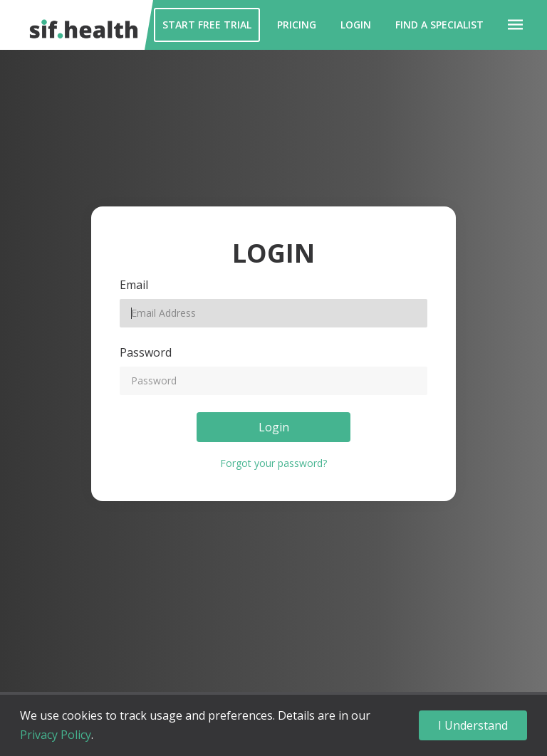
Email (134, 285)
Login (356, 25)
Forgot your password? (273, 463)
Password (146, 352)
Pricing (297, 25)
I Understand (473, 725)
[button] (515, 25)
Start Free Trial (207, 25)
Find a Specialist (439, 25)
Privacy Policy (56, 735)
